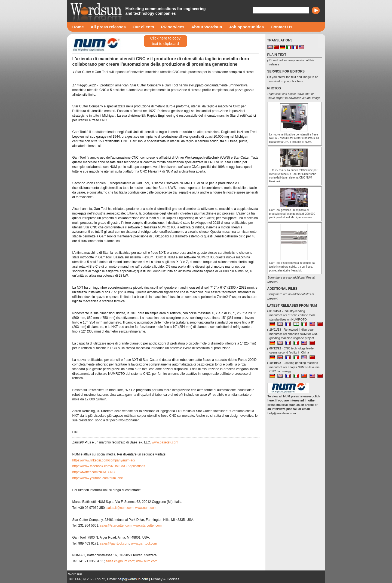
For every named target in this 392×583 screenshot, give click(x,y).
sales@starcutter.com (116, 525)
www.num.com (146, 508)
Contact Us (281, 27)
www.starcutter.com (148, 525)
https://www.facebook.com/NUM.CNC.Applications (109, 466)
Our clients (143, 27)
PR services (173, 27)
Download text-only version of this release (292, 62)
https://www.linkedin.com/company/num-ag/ (104, 460)
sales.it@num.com (120, 508)
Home (78, 27)
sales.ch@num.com (120, 561)
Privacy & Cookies (165, 579)
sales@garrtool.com (115, 543)
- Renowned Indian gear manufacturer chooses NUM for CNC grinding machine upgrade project (294, 334)
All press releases (108, 27)
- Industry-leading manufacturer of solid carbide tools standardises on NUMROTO (292, 315)
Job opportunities (246, 27)
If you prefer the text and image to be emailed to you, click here (294, 79)
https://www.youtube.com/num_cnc (98, 478)
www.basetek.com (165, 442)
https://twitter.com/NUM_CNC (94, 472)
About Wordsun (207, 27)
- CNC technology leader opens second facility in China (292, 350)
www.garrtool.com (144, 543)
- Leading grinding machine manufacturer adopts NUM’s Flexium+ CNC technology (295, 367)
